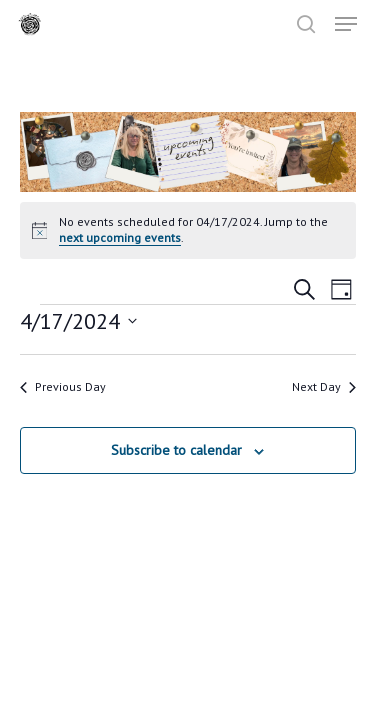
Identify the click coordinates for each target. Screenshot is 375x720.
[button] (346, 24)
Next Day (324, 386)
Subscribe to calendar (176, 450)
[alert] (188, 230)
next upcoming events (120, 237)
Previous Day (63, 386)
